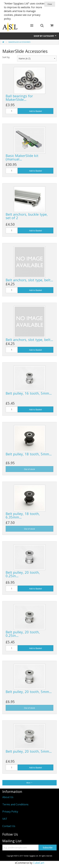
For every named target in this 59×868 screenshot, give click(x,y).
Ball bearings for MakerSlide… (19, 98)
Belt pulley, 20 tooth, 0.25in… (23, 574)
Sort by (6, 57)
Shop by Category (45, 36)
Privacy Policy (10, 812)
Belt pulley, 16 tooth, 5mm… (29, 393)
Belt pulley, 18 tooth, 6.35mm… (23, 515)
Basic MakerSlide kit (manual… (22, 157)
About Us (8, 797)
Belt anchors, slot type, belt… (29, 280)
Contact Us (9, 826)
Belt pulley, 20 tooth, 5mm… (29, 692)
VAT (5, 819)
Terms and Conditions (15, 804)
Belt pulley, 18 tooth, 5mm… (29, 454)
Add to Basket (35, 111)
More (29, 783)
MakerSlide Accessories (19, 42)
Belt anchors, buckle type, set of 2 (27, 216)
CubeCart (39, 863)
